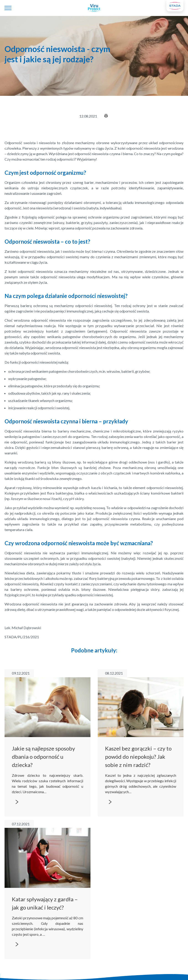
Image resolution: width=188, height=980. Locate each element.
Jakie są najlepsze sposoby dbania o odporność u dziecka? (43, 757)
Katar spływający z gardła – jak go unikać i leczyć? (45, 903)
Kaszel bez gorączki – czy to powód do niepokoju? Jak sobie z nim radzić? (138, 757)
